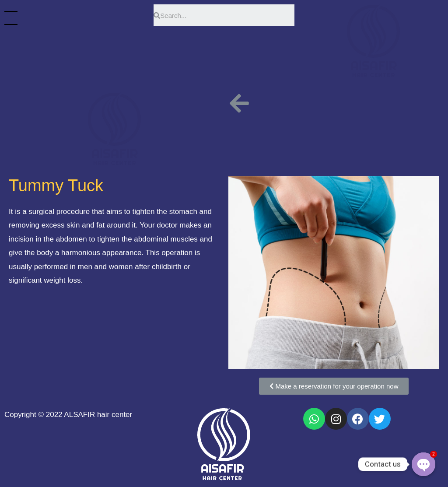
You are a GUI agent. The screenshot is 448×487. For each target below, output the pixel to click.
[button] (334, 386)
